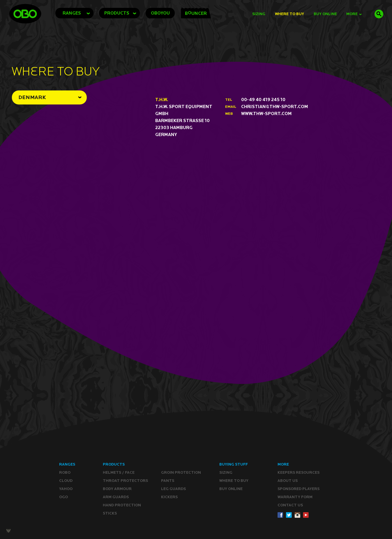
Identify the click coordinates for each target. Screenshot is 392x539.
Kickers (169, 497)
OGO (63, 497)
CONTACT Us (290, 505)
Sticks (110, 513)
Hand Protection (122, 505)
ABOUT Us (288, 481)
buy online (325, 14)
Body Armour (117, 489)
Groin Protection (181, 472)
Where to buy (234, 481)
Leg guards (173, 489)
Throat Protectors (125, 481)
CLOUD (66, 481)
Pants (168, 481)
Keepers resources (299, 472)
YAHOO (66, 489)
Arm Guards (116, 497)
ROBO (65, 472)
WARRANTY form (295, 497)
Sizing (259, 14)
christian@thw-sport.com (275, 106)
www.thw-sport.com (266, 113)
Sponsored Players (299, 489)
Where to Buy (289, 14)
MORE (354, 14)
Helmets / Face (119, 472)
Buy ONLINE (231, 489)
